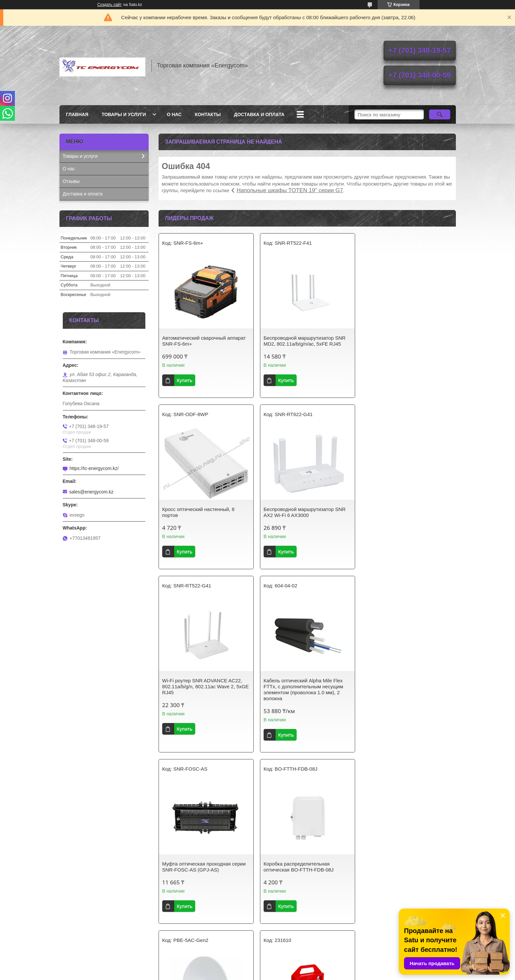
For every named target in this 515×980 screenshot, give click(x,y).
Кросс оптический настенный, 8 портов (401, 341)
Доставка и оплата (259, 114)
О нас (174, 114)
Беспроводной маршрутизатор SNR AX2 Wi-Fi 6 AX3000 (203, 512)
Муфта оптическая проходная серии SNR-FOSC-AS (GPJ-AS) (204, 695)
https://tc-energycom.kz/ (94, 468)
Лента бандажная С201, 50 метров (202, 864)
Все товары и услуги (305, 936)
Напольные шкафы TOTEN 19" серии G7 (290, 190)
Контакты (208, 114)
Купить (184, 380)
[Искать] (440, 114)
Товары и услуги (124, 114)
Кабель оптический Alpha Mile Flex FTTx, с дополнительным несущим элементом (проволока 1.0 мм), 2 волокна (404, 518)
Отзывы (71, 181)
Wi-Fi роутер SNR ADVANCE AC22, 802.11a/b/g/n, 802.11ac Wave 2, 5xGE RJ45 (307, 515)
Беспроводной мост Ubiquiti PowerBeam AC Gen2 (396, 695)
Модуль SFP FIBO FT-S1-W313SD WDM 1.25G (403, 867)
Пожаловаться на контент (290, 974)
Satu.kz (286, 968)
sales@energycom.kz (92, 492)
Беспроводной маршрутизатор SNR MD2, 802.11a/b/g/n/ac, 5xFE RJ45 (304, 341)
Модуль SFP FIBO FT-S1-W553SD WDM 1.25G (302, 867)
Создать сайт (110, 5)
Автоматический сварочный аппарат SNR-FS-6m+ (204, 341)
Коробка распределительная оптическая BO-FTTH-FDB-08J (298, 695)
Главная (77, 114)
